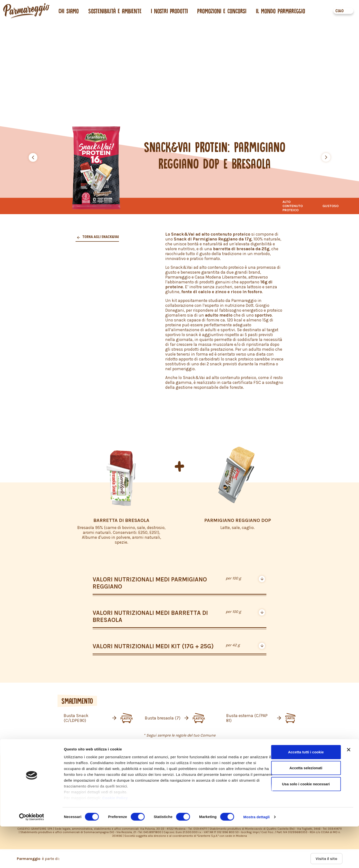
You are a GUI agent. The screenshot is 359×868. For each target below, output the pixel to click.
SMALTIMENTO (77, 701)
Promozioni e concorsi (223, 11)
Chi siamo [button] (69, 11)
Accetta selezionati (306, 809)
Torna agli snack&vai (100, 237)
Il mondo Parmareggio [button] (281, 11)
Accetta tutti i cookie (306, 793)
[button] (33, 157)
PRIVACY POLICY (50, 776)
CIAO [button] (339, 11)
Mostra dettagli (256, 858)
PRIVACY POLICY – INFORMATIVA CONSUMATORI (165, 776)
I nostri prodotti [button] (170, 11)
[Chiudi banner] (349, 791)
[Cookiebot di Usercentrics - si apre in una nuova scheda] (32, 858)
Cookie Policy (115, 839)
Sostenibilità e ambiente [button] (116, 11)
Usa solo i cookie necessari (306, 825)
